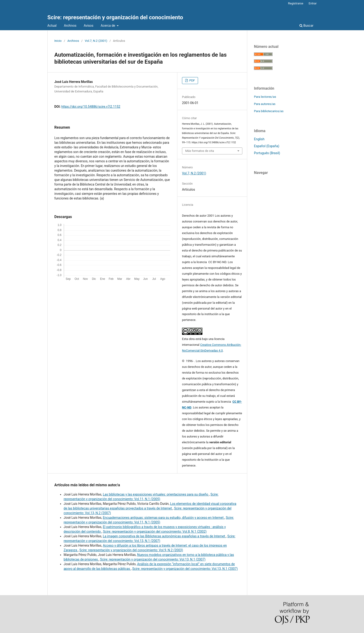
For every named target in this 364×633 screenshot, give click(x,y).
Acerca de (108, 26)
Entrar (313, 3)
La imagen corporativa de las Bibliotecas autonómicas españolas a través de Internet (164, 536)
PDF (192, 80)
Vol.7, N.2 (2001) (96, 41)
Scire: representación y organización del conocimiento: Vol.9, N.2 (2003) (131, 550)
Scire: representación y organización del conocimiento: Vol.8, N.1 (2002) (155, 532)
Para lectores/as (265, 97)
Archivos (70, 26)
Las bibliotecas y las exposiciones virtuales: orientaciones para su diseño (156, 494)
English (259, 139)
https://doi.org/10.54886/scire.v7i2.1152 (91, 107)
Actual (52, 26)
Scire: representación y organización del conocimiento (115, 17)
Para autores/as (265, 104)
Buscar (306, 26)
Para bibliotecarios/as (269, 111)
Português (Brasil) (267, 153)
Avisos (89, 26)
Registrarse (296, 3)
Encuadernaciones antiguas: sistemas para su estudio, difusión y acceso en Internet (164, 518)
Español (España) (267, 146)
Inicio (58, 41)
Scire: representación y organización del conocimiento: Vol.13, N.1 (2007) (153, 559)
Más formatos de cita (200, 151)
